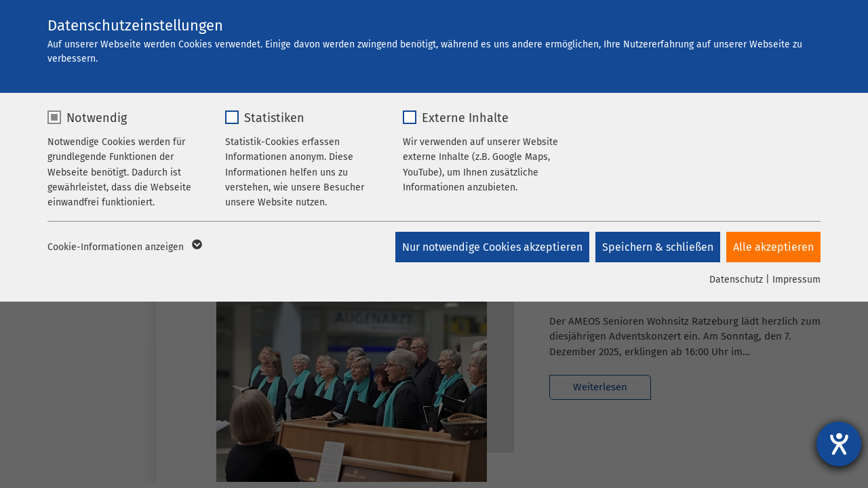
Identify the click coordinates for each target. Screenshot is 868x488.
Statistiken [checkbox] (274, 118)
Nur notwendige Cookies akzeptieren (491, 247)
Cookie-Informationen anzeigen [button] (124, 247)
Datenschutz (736, 280)
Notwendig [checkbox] (97, 118)
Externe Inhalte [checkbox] (465, 118)
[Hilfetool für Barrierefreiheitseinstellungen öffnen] (839, 444)
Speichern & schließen (657, 247)
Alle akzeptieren (773, 247)
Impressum (796, 280)
